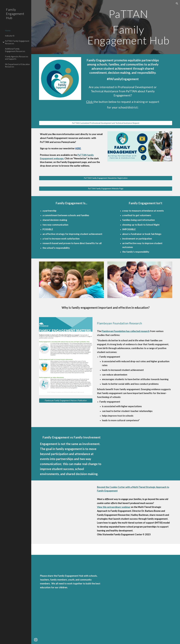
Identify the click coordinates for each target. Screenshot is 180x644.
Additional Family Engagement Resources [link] (15, 50)
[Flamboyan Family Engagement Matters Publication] (66, 401)
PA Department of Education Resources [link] (17, 65)
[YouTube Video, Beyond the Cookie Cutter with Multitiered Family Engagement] (66, 506)
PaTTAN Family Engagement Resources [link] (17, 42)
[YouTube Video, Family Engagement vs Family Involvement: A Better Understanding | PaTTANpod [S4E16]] (145, 452)
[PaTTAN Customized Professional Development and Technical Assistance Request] (106, 123)
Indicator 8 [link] (10, 36)
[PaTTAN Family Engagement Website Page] (106, 189)
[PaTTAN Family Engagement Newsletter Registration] (106, 178)
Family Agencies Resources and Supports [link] (17, 58)
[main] (128, 27)
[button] (177, 4)
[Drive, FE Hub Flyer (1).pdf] (140, 599)
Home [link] (8, 30)
